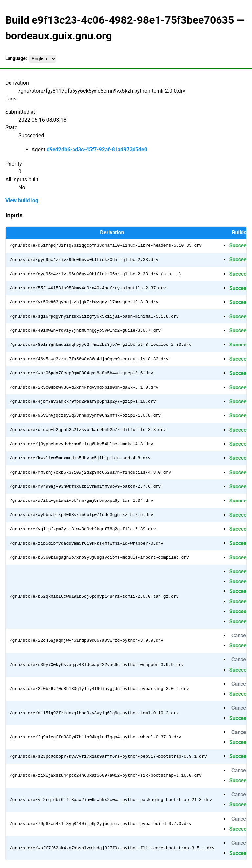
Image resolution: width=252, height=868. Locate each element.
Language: (16, 58)
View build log (22, 200)
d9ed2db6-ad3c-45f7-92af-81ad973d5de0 (97, 150)
